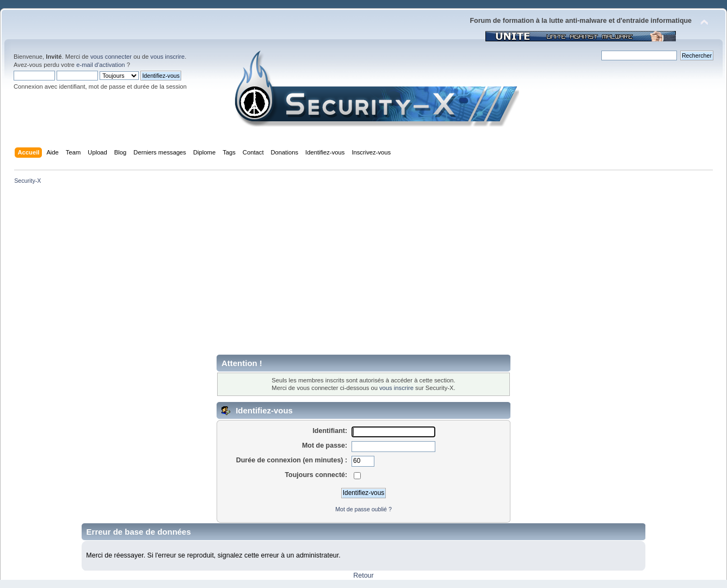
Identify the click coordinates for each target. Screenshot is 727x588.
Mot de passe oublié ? (363, 509)
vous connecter (111, 57)
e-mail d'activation (100, 65)
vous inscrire (167, 57)
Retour (363, 575)
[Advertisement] (363, 273)
